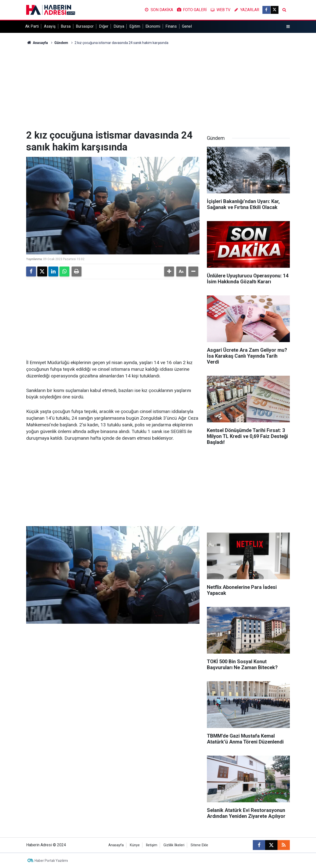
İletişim (152, 845)
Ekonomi (153, 26)
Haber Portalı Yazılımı (51, 861)
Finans (171, 26)
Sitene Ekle (199, 845)
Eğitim (135, 26)
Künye (135, 845)
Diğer (104, 26)
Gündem (61, 43)
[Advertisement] (158, 87)
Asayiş (50, 26)
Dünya (119, 26)
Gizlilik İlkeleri (174, 845)
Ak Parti (32, 26)
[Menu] (288, 27)
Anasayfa (37, 43)
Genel (187, 26)
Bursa (66, 26)
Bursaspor (85, 26)
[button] (169, 271)
